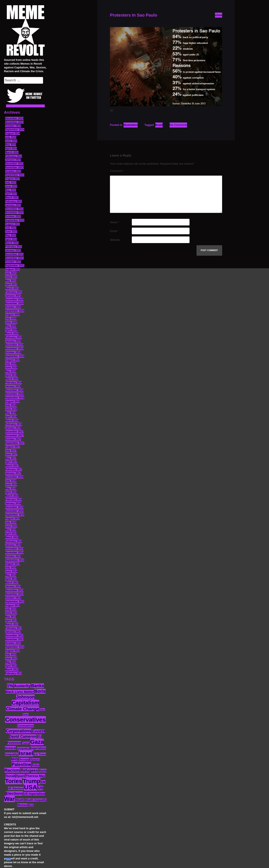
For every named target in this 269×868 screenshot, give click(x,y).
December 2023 (14, 164)
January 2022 (13, 250)
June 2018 (11, 409)
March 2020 (12, 334)
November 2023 (14, 167)
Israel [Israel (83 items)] (26, 753)
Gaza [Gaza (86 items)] (37, 742)
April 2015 (11, 534)
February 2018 (14, 424)
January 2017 (13, 473)
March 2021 (12, 288)
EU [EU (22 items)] (39, 736)
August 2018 (13, 401)
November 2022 (14, 213)
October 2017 (13, 439)
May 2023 (11, 190)
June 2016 (11, 485)
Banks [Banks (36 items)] (38, 686)
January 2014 (13, 586)
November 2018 (14, 394)
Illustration (131, 125)
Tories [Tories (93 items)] (14, 781)
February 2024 (14, 156)
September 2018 (15, 398)
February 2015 (14, 541)
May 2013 (11, 617)
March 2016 (12, 496)
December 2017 (14, 432)
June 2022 (11, 232)
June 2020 (11, 322)
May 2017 (11, 458)
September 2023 (15, 175)
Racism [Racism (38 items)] (12, 770)
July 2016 (11, 481)
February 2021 (14, 292)
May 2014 (11, 575)
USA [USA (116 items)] (30, 787)
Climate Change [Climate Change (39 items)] (22, 709)
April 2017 (11, 462)
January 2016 (13, 503)
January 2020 (13, 341)
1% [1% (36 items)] (10, 686)
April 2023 (11, 194)
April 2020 (11, 330)
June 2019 (11, 368)
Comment (117, 171)
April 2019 (11, 375)
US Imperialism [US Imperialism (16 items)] (34, 794)
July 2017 (11, 451)
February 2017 (14, 469)
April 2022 (11, 239)
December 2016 (14, 477)
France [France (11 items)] (26, 743)
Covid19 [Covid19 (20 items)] (39, 731)
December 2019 (14, 345)
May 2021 (11, 281)
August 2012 (13, 651)
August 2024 (13, 133)
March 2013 (12, 624)
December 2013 (14, 590)
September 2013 (15, 602)
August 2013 (13, 605)
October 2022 (13, 216)
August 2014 (13, 564)
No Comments (178, 125)
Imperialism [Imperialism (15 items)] (38, 748)
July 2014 (11, 568)
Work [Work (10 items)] (31, 805)
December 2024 (14, 118)
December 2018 (14, 390)
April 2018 (11, 417)
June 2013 (11, 613)
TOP (8, 859)
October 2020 (13, 307)
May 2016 (11, 488)
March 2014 (12, 583)
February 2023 (14, 201)
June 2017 (11, 454)
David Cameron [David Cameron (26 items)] (23, 736)
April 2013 (11, 620)
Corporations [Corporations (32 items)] (19, 731)
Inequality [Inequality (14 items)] (11, 754)
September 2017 (15, 443)
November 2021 (14, 258)
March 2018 (12, 420)
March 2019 (12, 379)
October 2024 (13, 126)
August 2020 (13, 315)
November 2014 (14, 553)
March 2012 (12, 670)
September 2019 (15, 356)
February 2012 (14, 673)
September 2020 (15, 311)
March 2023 (12, 198)
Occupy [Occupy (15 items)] (24, 759)
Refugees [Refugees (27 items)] (29, 770)
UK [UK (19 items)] (43, 782)
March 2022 (12, 243)
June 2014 (11, 571)
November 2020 (14, 303)
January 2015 (13, 545)
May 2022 (11, 235)
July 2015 (11, 522)
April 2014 (11, 579)
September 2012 (15, 647)
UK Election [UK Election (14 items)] (16, 788)
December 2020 (14, 300)
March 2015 (12, 537)
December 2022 (14, 209)
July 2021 (11, 273)
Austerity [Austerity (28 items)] (22, 686)
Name (114, 222)
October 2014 (13, 556)
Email (114, 231)
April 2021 (11, 284)
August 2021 (13, 269)
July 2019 (11, 364)
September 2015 (15, 515)
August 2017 (13, 447)
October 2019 (13, 352)
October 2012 (13, 643)
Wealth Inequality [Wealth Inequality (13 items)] (36, 800)
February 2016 (14, 500)
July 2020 (11, 318)
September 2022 (15, 220)
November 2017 (14, 435)
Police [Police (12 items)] (36, 765)
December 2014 (14, 549)
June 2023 (11, 186)
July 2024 (11, 137)
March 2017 (12, 466)
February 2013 (14, 628)
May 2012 (11, 662)
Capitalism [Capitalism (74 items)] (26, 703)
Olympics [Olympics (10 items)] (35, 760)
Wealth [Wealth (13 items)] (20, 800)
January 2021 (13, 296)
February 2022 (14, 247)
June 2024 (11, 141)
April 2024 (11, 149)
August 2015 (13, 519)
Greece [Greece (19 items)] (10, 748)
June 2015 (11, 526)
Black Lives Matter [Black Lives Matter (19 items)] (19, 692)
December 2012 (14, 636)
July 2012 (11, 654)
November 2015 (14, 511)
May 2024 (11, 145)
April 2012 (11, 666)
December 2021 (14, 254)
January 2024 (13, 160)
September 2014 (15, 560)
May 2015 (11, 530)
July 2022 (11, 228)
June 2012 (11, 658)
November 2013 (14, 594)
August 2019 (13, 360)
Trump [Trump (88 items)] (32, 781)
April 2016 (11, 492)
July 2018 (11, 405)
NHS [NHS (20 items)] (14, 759)
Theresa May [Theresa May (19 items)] (35, 776)
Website (115, 240)
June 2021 (11, 277)
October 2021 (13, 262)
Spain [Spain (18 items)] (20, 776)
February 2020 (14, 337)
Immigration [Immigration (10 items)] (23, 748)
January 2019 (13, 386)
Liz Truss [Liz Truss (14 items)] (40, 754)
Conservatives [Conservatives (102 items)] (25, 719)
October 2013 (13, 598)
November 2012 (14, 639)
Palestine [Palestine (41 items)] (21, 764)
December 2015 (14, 507)
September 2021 (15, 266)
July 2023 (11, 182)
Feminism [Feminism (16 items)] (14, 743)
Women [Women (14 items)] (22, 805)
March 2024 (12, 152)
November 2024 (14, 122)
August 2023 (13, 179)
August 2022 (13, 224)
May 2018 (11, 413)
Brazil (159, 125)
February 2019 (14, 383)
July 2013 (11, 609)
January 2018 (13, 428)
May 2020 (11, 326)
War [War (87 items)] (9, 799)
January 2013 (13, 632)
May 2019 (11, 371)
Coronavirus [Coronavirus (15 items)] (25, 726)
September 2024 (15, 130)
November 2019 (14, 349)
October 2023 (13, 171)
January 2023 (13, 205)
